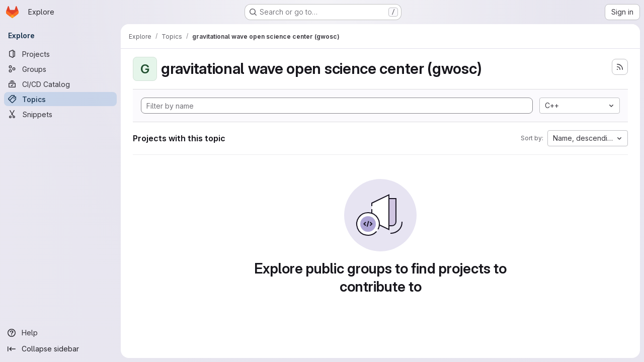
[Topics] (60, 99)
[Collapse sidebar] (60, 349)
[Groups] (60, 69)
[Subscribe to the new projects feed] (620, 67)
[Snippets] (60, 114)
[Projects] (60, 54)
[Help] (60, 333)
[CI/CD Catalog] (60, 84)
